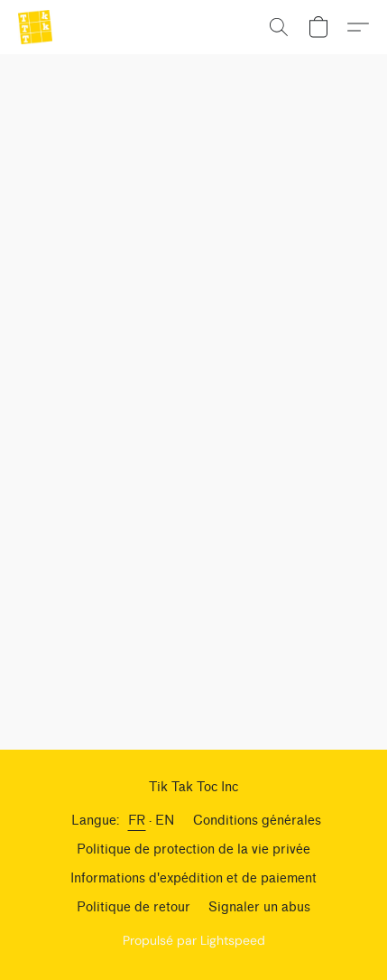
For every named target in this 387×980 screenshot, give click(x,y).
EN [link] (165, 821)
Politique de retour (134, 907)
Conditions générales (257, 821)
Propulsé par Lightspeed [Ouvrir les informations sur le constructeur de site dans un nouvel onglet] (194, 940)
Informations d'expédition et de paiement (193, 878)
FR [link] (137, 821)
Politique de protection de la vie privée (193, 849)
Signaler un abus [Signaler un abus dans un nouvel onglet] (259, 907)
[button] (36, 27)
